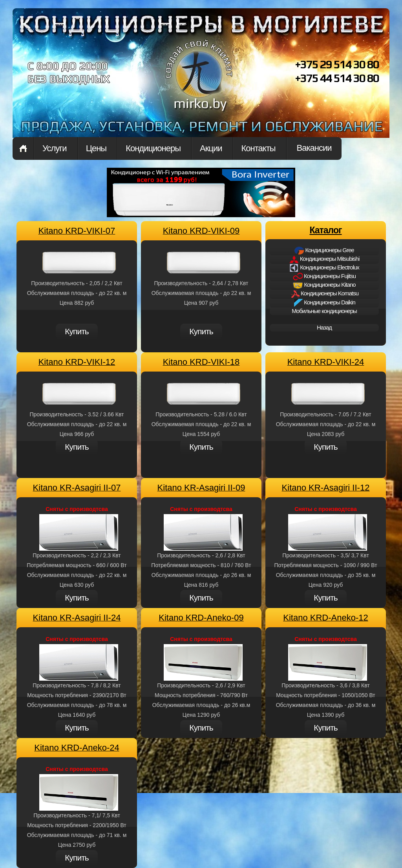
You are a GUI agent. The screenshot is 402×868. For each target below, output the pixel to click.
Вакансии (314, 148)
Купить (77, 331)
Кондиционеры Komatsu (324, 294)
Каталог (325, 230)
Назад (324, 327)
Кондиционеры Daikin (324, 303)
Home (23, 148)
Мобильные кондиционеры (324, 311)
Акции (211, 148)
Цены (96, 148)
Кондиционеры (153, 148)
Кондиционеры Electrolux (324, 268)
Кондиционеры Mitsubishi (324, 259)
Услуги (55, 148)
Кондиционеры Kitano (324, 285)
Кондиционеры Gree (324, 251)
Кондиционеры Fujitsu (324, 277)
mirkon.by (199, 82)
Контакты (259, 148)
